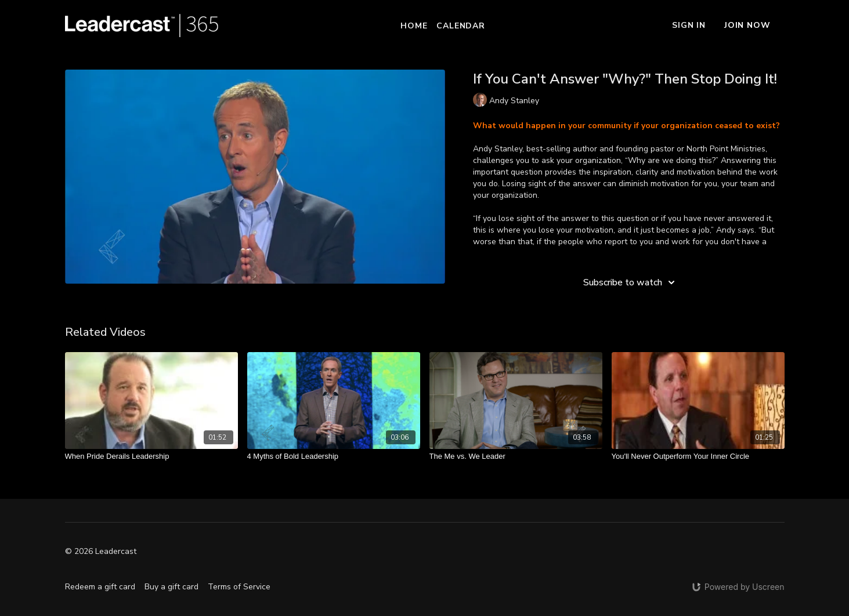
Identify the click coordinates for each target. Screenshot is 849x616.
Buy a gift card (171, 587)
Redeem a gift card (100, 587)
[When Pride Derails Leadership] (151, 456)
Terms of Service (239, 587)
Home (414, 26)
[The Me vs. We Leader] (516, 456)
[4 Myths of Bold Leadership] (334, 456)
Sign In (689, 25)
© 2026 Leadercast (101, 552)
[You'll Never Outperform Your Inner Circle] (698, 456)
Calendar (460, 26)
